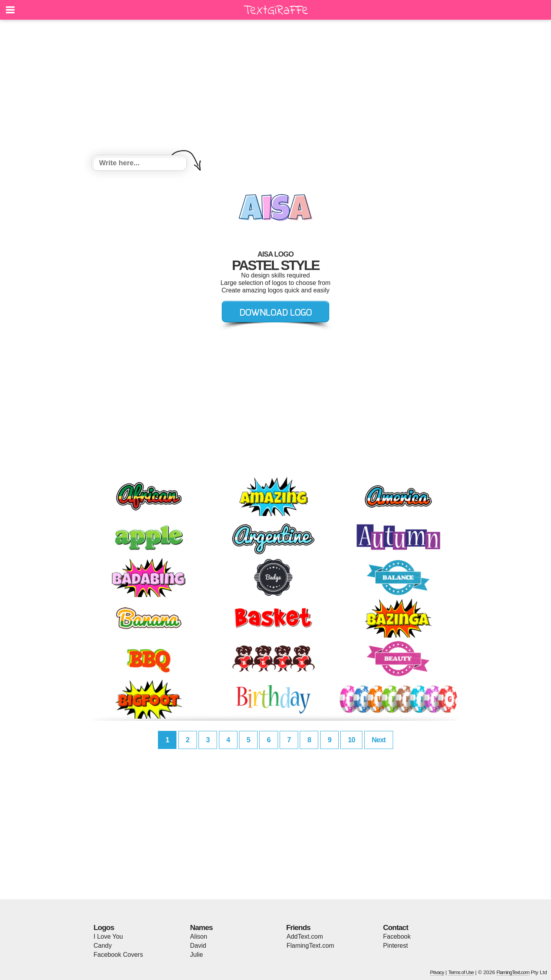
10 (351, 740)
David (198, 946)
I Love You (109, 937)
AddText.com (305, 937)
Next (379, 740)
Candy (103, 946)
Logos (104, 927)
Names (201, 927)
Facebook (397, 937)
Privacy (437, 972)
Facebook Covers (118, 955)
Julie (197, 955)
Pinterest (396, 946)
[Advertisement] (276, 89)
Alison (199, 937)
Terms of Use (461, 972)
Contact (396, 927)
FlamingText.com (311, 946)
